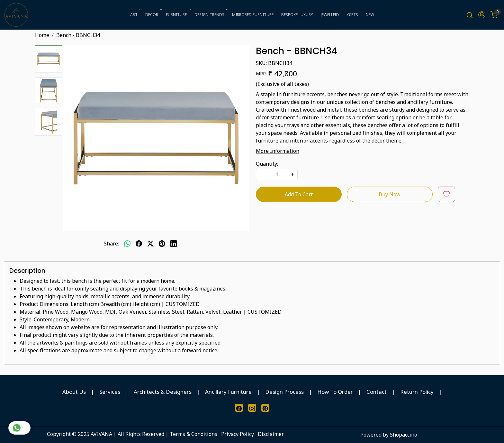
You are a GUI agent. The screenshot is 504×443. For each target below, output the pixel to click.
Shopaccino (404, 435)
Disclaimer (271, 434)
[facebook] (139, 244)
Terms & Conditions (194, 434)
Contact (377, 392)
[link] (470, 15)
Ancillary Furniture (228, 392)
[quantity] (277, 175)
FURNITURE (178, 15)
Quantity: (267, 164)
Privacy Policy (238, 434)
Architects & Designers (163, 392)
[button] (482, 15)
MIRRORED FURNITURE (253, 15)
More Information (278, 151)
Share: (111, 244)
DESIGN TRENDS (211, 15)
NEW (370, 15)
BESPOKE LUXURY (297, 15)
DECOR (153, 15)
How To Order (335, 392)
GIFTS (353, 15)
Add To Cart (299, 194)
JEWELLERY (330, 15)
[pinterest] (162, 244)
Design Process (284, 392)
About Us (74, 392)
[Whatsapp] (127, 244)
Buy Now (390, 194)
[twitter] (150, 244)
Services (110, 392)
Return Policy (417, 392)
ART (135, 15)
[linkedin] (174, 244)
